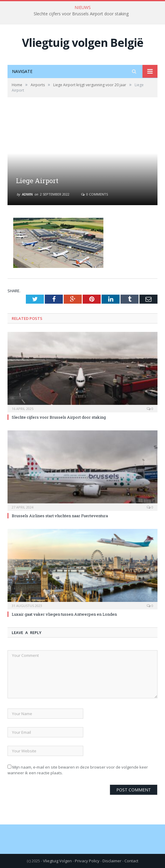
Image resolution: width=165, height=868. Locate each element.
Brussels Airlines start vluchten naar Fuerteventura (60, 516)
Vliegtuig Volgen (57, 861)
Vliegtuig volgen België (83, 42)
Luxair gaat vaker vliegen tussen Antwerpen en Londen (64, 614)
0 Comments (95, 194)
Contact (131, 861)
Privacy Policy (87, 861)
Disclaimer (112, 861)
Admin (27, 194)
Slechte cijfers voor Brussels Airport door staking (81, 14)
